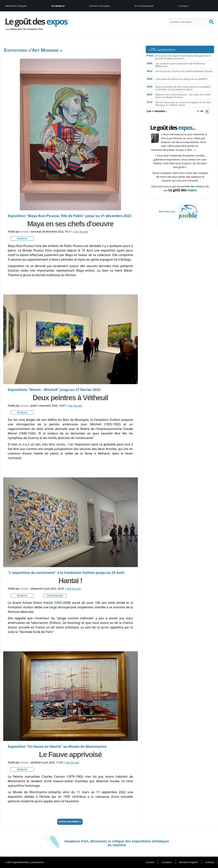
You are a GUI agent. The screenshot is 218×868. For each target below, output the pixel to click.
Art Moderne (58, 6)
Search (212, 22)
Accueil (150, 862)
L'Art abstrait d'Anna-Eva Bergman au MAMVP (181, 79)
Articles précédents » (70, 822)
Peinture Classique (100, 6)
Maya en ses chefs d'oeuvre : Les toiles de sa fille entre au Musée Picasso (183, 96)
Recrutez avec (178, 211)
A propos (183, 6)
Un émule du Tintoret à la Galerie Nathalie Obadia (184, 71)
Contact (210, 862)
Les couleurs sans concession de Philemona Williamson (180, 65)
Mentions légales (189, 862)
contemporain (55, 595)
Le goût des (36, 21)
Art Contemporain (144, 6)
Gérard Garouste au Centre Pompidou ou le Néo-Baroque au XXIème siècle (183, 104)
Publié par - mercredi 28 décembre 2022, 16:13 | (41, 232)
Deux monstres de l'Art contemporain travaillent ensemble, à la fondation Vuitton (183, 88)
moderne (22, 238)
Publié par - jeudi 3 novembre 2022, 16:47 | (38, 406)
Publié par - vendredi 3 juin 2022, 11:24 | (37, 762)
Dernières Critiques (16, 6)
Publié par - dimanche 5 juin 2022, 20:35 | (37, 589)
